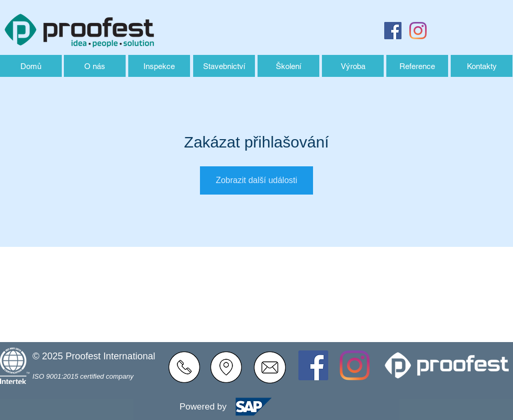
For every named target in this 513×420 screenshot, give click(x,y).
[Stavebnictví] (224, 66)
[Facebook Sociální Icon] (393, 31)
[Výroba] (353, 66)
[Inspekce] (159, 66)
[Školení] (288, 66)
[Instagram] (418, 31)
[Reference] (417, 66)
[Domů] (31, 66)
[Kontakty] (482, 66)
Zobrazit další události (256, 180)
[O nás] (95, 66)
